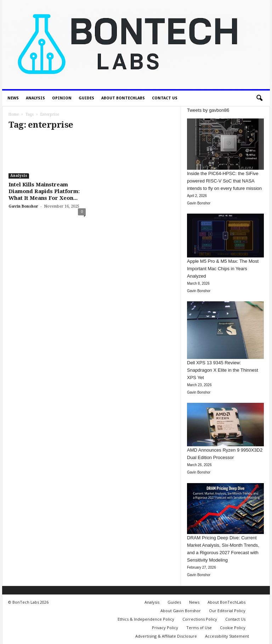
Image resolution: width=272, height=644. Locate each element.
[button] (259, 98)
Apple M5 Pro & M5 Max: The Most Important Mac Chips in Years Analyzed (223, 269)
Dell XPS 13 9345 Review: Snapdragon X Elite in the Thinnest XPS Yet (223, 370)
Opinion (62, 98)
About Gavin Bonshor (181, 611)
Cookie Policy (233, 628)
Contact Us (165, 98)
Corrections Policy (200, 619)
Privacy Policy (165, 628)
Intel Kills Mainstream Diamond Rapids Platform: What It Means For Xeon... (44, 191)
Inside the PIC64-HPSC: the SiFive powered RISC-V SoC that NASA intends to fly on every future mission (224, 181)
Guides (86, 98)
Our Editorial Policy (227, 611)
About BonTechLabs (123, 98)
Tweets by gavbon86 (208, 110)
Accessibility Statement (227, 636)
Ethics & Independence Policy (146, 619)
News (13, 98)
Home (14, 114)
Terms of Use (199, 628)
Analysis (35, 98)
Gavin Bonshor (23, 206)
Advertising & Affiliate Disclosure (166, 636)
